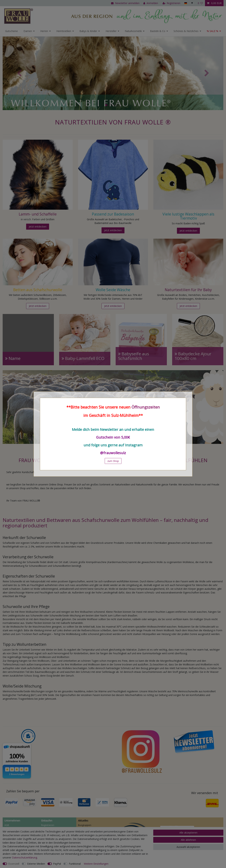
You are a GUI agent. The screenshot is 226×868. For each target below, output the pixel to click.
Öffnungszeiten (146, 407)
